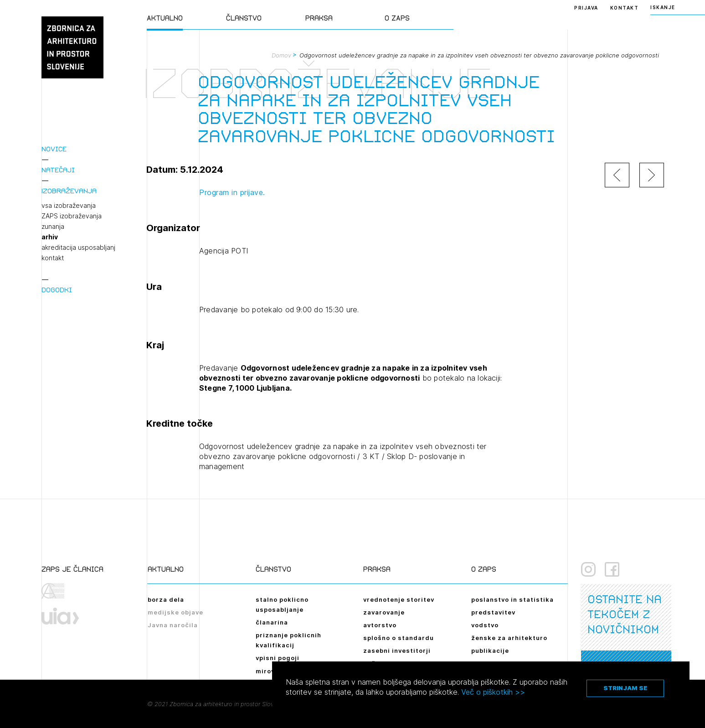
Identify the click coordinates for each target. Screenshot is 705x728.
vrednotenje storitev (399, 599)
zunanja (53, 227)
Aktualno (165, 18)
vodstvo (485, 625)
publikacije (490, 651)
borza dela (166, 599)
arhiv (50, 237)
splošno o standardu (399, 638)
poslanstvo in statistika (512, 599)
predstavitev (493, 612)
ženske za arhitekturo (509, 638)
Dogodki (57, 290)
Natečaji (58, 170)
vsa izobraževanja (69, 206)
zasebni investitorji (397, 651)
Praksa (319, 18)
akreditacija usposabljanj (78, 248)
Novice (54, 149)
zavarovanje (384, 612)
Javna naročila (173, 625)
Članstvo (244, 18)
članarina (272, 622)
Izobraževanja (69, 191)
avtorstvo (380, 625)
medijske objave (175, 612)
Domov (281, 55)
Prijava (586, 8)
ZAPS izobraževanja (72, 216)
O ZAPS (397, 18)
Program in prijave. (232, 192)
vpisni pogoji (278, 658)
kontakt (53, 258)
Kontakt (625, 8)
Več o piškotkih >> (493, 692)
